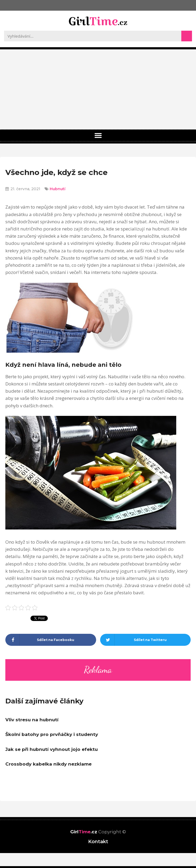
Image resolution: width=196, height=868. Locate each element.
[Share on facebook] (51, 640)
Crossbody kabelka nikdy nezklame (48, 764)
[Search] (187, 36)
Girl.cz (84, 832)
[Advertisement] (98, 89)
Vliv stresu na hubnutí (32, 720)
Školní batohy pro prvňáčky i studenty (52, 734)
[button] (98, 136)
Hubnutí (58, 189)
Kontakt (98, 842)
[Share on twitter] (146, 640)
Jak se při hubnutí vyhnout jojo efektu (52, 749)
